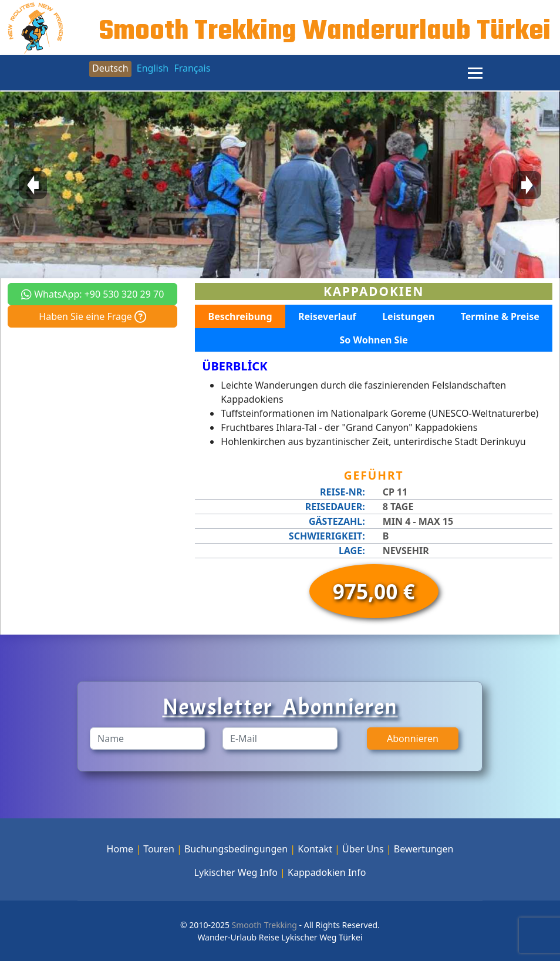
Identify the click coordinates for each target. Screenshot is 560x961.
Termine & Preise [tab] (500, 316)
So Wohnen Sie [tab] (374, 340)
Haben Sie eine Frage (92, 316)
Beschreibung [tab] (240, 316)
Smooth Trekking (263, 925)
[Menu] (475, 73)
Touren (159, 849)
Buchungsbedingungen (236, 849)
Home (120, 849)
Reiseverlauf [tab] (327, 316)
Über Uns (363, 849)
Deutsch (110, 68)
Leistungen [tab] (408, 316)
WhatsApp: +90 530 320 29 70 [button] (92, 294)
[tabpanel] (374, 404)
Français (192, 68)
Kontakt (315, 849)
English (153, 68)
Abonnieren (413, 739)
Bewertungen (424, 849)
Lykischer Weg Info (236, 872)
